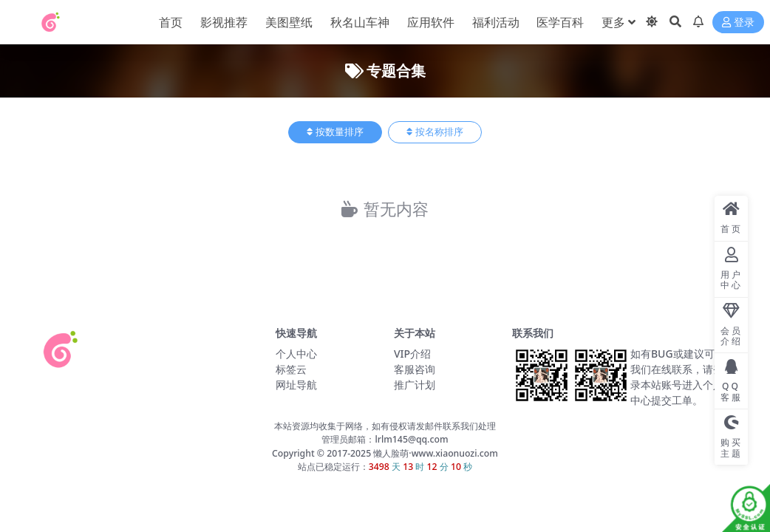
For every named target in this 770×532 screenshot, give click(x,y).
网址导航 (296, 385)
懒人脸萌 (390, 453)
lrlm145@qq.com (411, 439)
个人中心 (296, 354)
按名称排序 (435, 132)
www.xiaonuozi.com (455, 453)
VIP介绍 (412, 354)
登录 (738, 23)
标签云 (291, 369)
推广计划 (415, 385)
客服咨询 (415, 369)
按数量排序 (335, 132)
